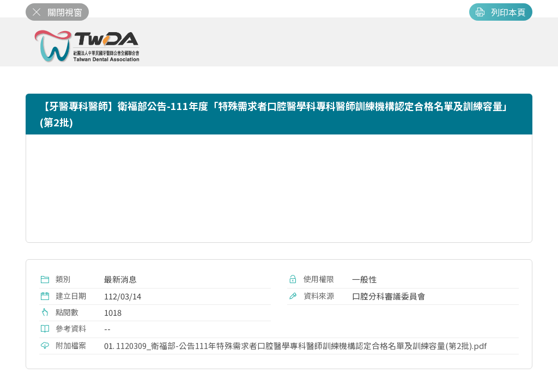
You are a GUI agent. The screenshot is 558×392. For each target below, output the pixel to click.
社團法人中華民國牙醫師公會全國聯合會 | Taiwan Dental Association (88, 46)
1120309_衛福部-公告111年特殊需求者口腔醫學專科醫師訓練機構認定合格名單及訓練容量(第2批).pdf (301, 345)
